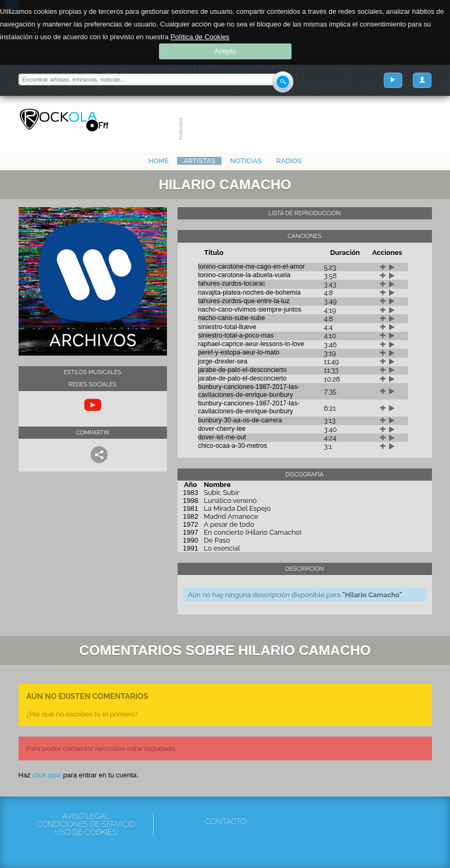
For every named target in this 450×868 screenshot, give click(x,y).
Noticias (246, 161)
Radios (289, 161)
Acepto (225, 51)
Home (159, 161)
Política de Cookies (200, 37)
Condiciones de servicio (86, 824)
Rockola (64, 120)
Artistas (199, 161)
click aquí (47, 775)
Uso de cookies (86, 832)
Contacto (226, 821)
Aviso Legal (86, 816)
